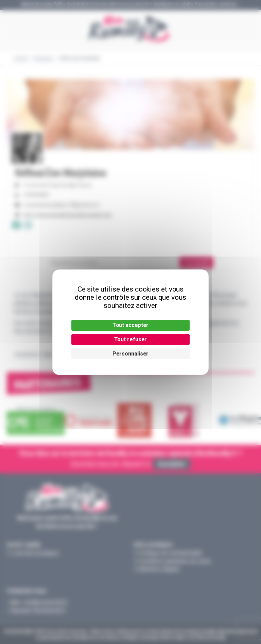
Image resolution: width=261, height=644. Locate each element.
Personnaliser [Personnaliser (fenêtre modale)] (131, 354)
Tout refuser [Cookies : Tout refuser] (131, 339)
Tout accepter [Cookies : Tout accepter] (131, 325)
